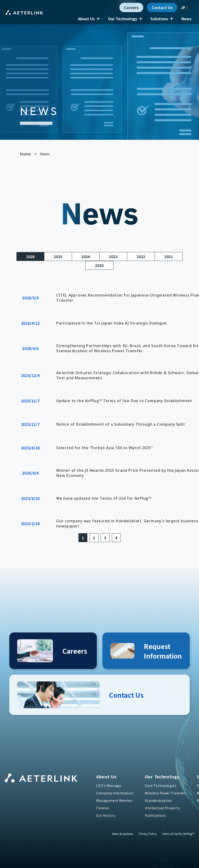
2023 (113, 256)
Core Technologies (161, 786)
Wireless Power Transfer (165, 793)
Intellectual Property (162, 808)
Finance (103, 808)
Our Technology (125, 19)
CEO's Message (109, 786)
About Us (89, 19)
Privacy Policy (148, 834)
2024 (86, 256)
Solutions (162, 19)
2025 (58, 256)
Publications (155, 815)
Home (25, 154)
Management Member (115, 800)
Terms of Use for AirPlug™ (178, 834)
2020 (99, 265)
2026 (30, 256)
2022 (141, 256)
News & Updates (123, 834)
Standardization (158, 800)
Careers (131, 7)
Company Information (115, 793)
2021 (168, 256)
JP (183, 7)
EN (191, 7)
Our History (106, 815)
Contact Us (162, 7)
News (186, 19)
